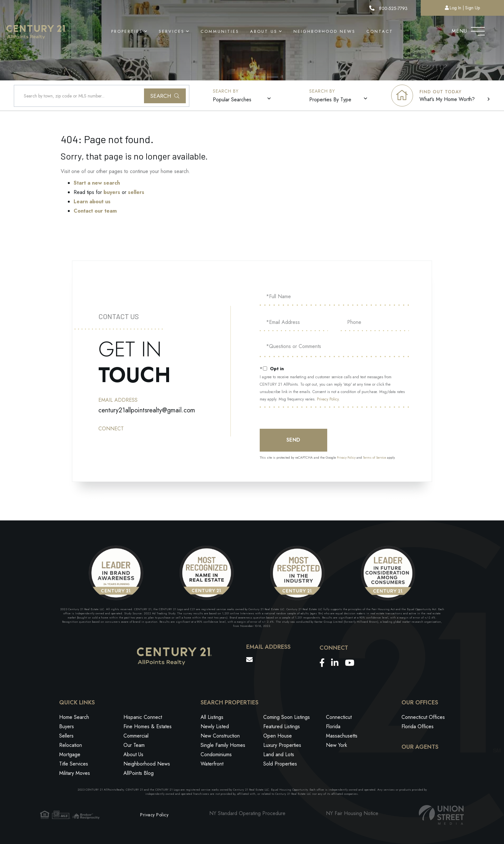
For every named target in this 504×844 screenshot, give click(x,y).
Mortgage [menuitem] (70, 754)
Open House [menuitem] (278, 736)
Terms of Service (374, 458)
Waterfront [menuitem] (212, 764)
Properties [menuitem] (127, 31)
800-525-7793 (388, 8)
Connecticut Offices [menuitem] (423, 717)
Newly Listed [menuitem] (215, 726)
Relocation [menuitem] (71, 745)
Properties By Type (330, 100)
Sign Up (473, 8)
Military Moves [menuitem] (75, 773)
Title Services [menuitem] (74, 764)
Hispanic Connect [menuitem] (143, 717)
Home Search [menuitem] (74, 717)
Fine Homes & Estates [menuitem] (148, 726)
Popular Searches (232, 100)
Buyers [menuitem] (67, 726)
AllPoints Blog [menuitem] (139, 773)
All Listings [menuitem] (212, 717)
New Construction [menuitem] (220, 736)
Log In (455, 8)
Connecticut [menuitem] (339, 717)
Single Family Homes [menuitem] (223, 745)
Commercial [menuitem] (136, 736)
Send (293, 440)
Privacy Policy (328, 399)
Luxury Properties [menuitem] (282, 745)
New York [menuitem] (337, 745)
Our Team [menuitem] (134, 745)
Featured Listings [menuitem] (282, 726)
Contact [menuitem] (380, 31)
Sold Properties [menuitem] (280, 764)
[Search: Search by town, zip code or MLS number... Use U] (102, 96)
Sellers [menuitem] (66, 736)
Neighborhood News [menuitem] (324, 31)
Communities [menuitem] (220, 31)
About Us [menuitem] (264, 31)
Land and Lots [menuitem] (279, 754)
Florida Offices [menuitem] (418, 726)
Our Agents (420, 747)
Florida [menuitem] (333, 726)
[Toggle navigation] (478, 30)
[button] (165, 96)
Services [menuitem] (172, 31)
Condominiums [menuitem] (216, 754)
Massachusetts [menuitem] (342, 736)
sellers (136, 192)
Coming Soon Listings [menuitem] (287, 717)
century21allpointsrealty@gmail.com (147, 410)
